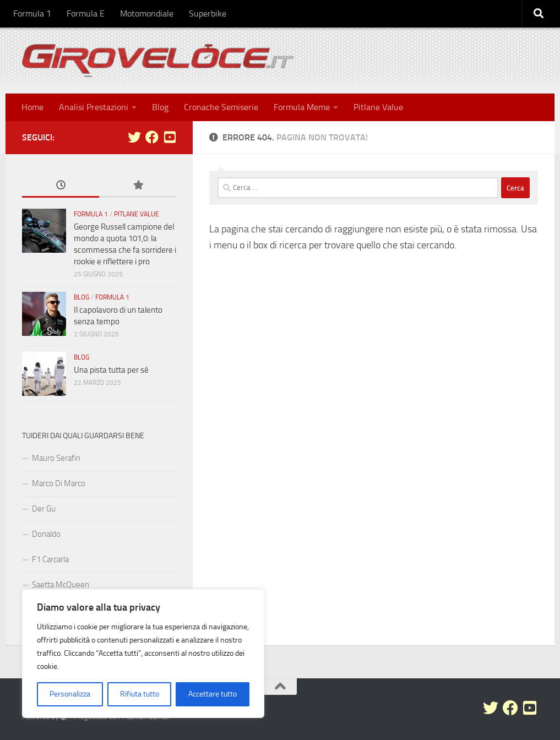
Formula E (86, 13)
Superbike (208, 13)
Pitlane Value (378, 107)
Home (32, 107)
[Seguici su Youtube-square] (170, 137)
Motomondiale (147, 13)
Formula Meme (302, 107)
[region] (143, 654)
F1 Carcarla (50, 559)
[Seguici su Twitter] (134, 137)
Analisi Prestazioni (94, 107)
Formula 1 (32, 13)
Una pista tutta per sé (111, 370)
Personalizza (70, 694)
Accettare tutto (213, 694)
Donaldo (46, 534)
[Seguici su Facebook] (152, 137)
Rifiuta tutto (140, 694)
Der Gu (44, 509)
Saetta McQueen (61, 585)
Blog (160, 107)
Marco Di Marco (59, 483)
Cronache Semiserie (221, 107)
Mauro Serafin (56, 458)
